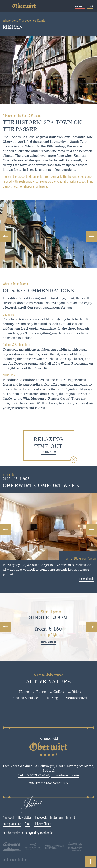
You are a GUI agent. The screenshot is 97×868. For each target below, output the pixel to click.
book (91, 6)
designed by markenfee (52, 833)
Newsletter (16, 817)
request (80, 6)
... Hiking (22, 692)
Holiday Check (33, 824)
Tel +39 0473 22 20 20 (25, 775)
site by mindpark (26, 833)
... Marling (51, 698)
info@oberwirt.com (56, 775)
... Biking (39, 692)
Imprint (62, 817)
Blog (18, 824)
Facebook (32, 817)
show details (40, 642)
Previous (5, 236)
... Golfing (57, 692)
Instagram (47, 817)
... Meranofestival (75, 698)
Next (92, 236)
